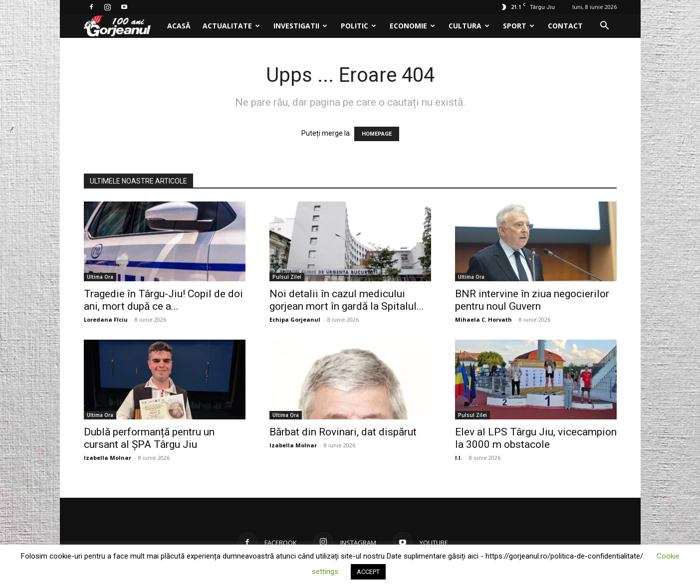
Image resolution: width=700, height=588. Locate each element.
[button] (605, 27)
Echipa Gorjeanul (295, 319)
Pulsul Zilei (287, 277)
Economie (412, 26)
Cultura (469, 26)
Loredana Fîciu (106, 319)
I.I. (459, 458)
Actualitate (231, 26)
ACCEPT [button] (368, 572)
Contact (565, 26)
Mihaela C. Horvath (483, 319)
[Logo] (122, 26)
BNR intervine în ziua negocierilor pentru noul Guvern (532, 300)
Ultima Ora (100, 277)
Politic (358, 26)
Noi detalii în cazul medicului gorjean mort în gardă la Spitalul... (347, 300)
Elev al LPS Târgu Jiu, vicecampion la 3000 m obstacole (536, 438)
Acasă (179, 26)
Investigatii (300, 26)
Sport (519, 26)
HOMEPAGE (377, 134)
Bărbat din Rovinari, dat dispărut (343, 432)
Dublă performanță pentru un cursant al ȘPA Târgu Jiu (149, 438)
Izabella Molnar (108, 458)
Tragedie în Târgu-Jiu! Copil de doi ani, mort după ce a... (163, 300)
